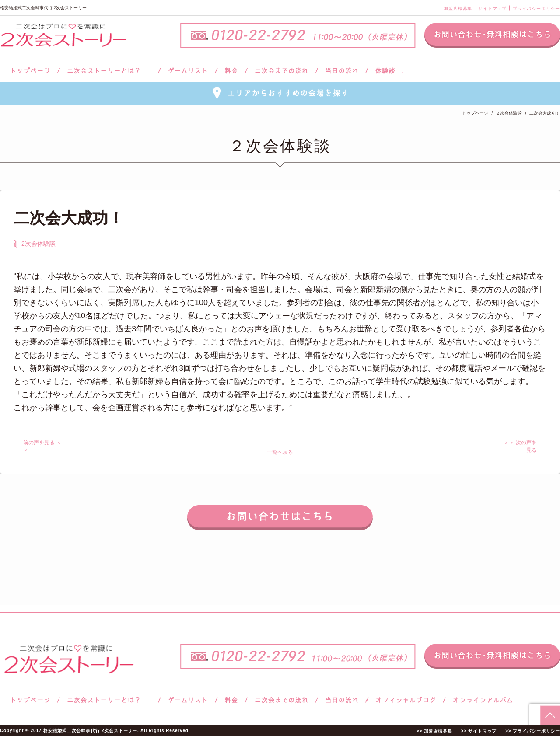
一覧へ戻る (280, 452)
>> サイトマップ (479, 731)
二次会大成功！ (69, 218)
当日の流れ (342, 71)
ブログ (406, 700)
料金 (231, 71)
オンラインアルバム (481, 700)
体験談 (385, 71)
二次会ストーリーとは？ (109, 71)
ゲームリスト (188, 71)
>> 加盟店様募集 (434, 731)
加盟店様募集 (458, 9)
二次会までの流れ (282, 71)
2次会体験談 (38, 244)
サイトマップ (492, 9)
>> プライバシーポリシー (533, 731)
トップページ (29, 71)
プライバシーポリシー (536, 9)
